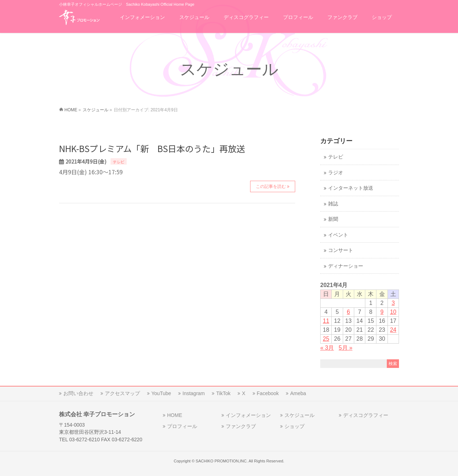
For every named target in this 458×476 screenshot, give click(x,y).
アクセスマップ (122, 393)
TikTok (223, 393)
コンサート (341, 250)
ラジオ (336, 173)
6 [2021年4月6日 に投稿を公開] (348, 312)
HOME (175, 415)
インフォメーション (248, 415)
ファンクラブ (241, 426)
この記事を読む (271, 186)
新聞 (333, 219)
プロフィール (182, 426)
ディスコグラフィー (366, 415)
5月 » (346, 348)
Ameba (298, 393)
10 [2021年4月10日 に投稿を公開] (393, 312)
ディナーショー (346, 266)
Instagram (194, 393)
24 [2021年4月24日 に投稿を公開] (393, 330)
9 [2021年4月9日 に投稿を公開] (382, 312)
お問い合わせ (78, 393)
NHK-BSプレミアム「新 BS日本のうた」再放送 (152, 148)
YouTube (161, 393)
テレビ (119, 162)
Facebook (268, 393)
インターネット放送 (351, 188)
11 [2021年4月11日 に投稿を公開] (326, 321)
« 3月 (327, 348)
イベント (338, 235)
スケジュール (299, 415)
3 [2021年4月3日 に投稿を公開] (393, 303)
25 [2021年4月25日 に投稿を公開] (326, 339)
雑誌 (333, 204)
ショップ (294, 426)
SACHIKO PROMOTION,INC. (222, 461)
